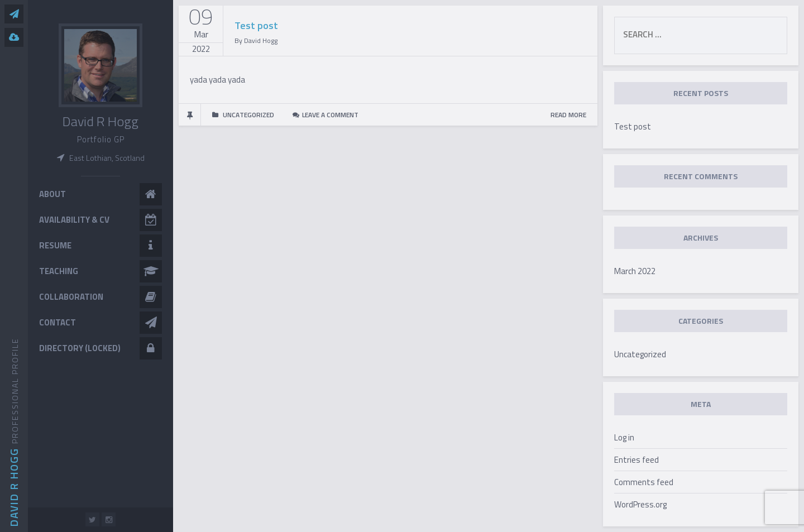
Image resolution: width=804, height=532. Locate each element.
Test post (256, 25)
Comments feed (644, 482)
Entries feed (636, 460)
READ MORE (568, 115)
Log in (624, 437)
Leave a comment (330, 115)
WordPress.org (640, 504)
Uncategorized (640, 354)
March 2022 (635, 271)
